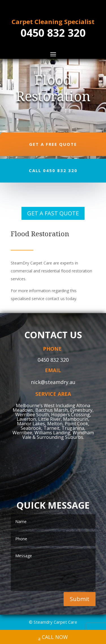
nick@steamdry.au (53, 382)
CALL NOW (53, 638)
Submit (80, 599)
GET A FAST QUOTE (53, 213)
